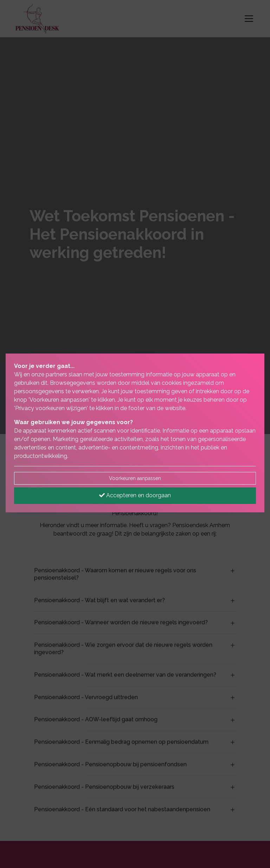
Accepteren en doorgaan (135, 495)
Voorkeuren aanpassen (135, 478)
